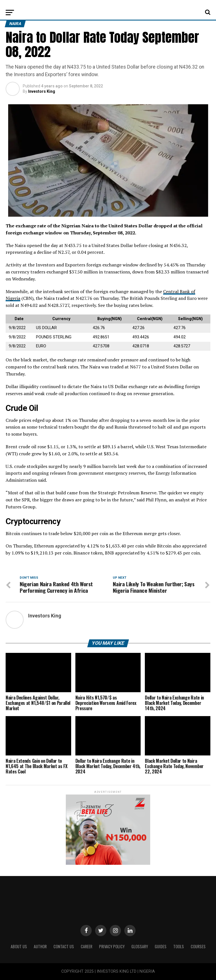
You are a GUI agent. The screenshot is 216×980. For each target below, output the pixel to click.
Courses (198, 946)
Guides (161, 946)
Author (40, 946)
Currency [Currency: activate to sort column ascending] (61, 319)
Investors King (42, 91)
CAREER (86, 946)
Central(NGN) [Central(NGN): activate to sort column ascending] (150, 319)
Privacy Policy (112, 946)
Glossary (140, 946)
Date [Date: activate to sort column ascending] (19, 319)
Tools (179, 946)
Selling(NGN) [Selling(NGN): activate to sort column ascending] (190, 319)
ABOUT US (19, 946)
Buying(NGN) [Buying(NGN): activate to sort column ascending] (110, 319)
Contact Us (64, 946)
